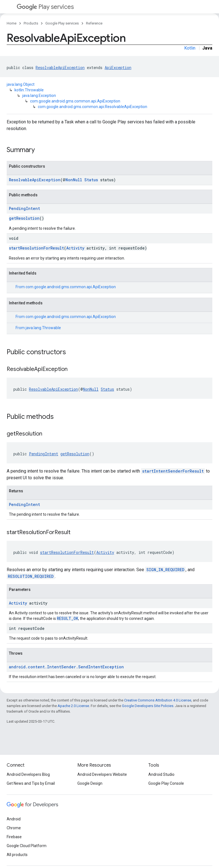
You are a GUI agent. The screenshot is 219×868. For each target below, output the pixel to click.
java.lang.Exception (39, 96)
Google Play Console (166, 783)
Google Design (90, 783)
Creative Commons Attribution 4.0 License (158, 700)
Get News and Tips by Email (31, 783)
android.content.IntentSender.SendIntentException (66, 667)
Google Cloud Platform (27, 846)
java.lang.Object (21, 84)
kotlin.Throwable (29, 90)
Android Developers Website (102, 774)
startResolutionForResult (36, 248)
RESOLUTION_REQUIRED (31, 576)
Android (14, 819)
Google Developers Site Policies (148, 706)
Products (31, 23)
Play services (45, 7)
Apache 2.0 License (73, 706)
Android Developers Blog (28, 774)
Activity (75, 248)
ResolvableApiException (60, 68)
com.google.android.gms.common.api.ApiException (75, 101)
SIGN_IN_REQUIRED (165, 570)
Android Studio (161, 774)
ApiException (118, 68)
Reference (94, 23)
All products (17, 855)
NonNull (74, 180)
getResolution (24, 218)
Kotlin (190, 48)
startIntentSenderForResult (173, 471)
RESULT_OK (67, 618)
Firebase (14, 837)
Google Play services (62, 23)
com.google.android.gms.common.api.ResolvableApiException (93, 107)
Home (12, 23)
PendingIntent (24, 208)
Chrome (14, 828)
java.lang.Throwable (43, 328)
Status (91, 180)
